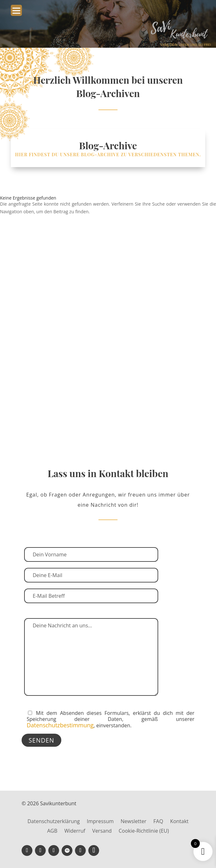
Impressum (100, 822)
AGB (52, 831)
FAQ (158, 822)
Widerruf (75, 831)
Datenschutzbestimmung (60, 725)
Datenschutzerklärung (54, 822)
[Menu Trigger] (16, 10)
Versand (102, 831)
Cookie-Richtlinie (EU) (144, 831)
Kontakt (179, 822)
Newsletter (134, 822)
